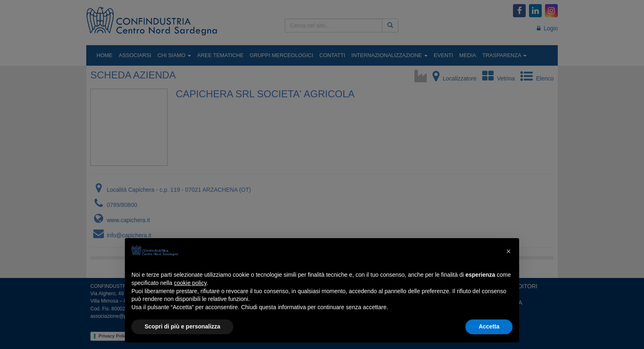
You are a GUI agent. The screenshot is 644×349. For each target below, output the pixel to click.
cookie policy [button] (190, 283)
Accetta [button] (489, 326)
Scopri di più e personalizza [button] (182, 326)
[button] (508, 251)
